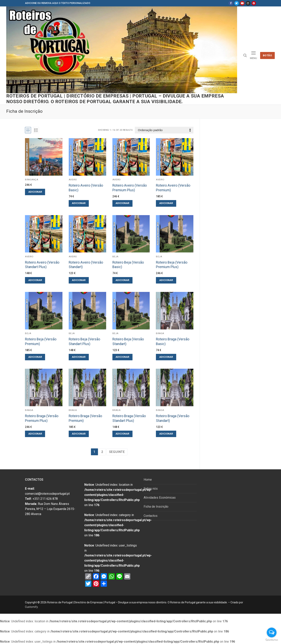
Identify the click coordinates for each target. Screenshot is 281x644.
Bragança (32, 180)
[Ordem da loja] (164, 130)
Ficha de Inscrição (156, 507)
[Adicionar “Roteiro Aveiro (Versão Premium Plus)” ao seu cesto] (122, 203)
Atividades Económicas (160, 498)
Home (148, 480)
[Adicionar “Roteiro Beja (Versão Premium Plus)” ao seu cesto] (166, 280)
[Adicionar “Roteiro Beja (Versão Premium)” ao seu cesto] (35, 357)
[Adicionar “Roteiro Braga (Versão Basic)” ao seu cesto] (166, 357)
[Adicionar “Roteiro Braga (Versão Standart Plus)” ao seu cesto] (122, 434)
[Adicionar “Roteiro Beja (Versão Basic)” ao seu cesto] (122, 280)
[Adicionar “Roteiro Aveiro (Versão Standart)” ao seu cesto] (79, 280)
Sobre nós (151, 489)
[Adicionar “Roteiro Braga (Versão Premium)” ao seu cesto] (79, 434)
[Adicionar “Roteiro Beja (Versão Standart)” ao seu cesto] (122, 357)
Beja (115, 257)
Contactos (151, 516)
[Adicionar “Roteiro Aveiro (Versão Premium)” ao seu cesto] (166, 203)
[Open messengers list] (272, 632)
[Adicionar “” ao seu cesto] (35, 192)
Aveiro (73, 180)
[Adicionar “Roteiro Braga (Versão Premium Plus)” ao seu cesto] (35, 434)
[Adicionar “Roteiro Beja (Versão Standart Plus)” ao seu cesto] (79, 357)
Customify (31, 607)
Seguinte (117, 452)
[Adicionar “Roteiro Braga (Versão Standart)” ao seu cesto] (166, 434)
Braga (160, 333)
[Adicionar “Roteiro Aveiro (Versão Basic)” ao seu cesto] (79, 203)
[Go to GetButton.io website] (272, 640)
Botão (268, 55)
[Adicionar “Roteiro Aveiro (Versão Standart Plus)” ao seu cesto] (35, 280)
